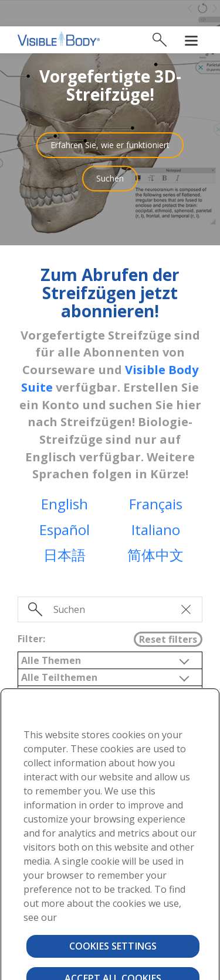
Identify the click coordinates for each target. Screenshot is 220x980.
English (65, 477)
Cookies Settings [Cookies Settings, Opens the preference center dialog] (113, 920)
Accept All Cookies (113, 952)
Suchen (110, 152)
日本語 (65, 528)
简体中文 (155, 528)
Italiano (156, 503)
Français (156, 477)
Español (65, 503)
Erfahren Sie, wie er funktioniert (110, 119)
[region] (110, 821)
